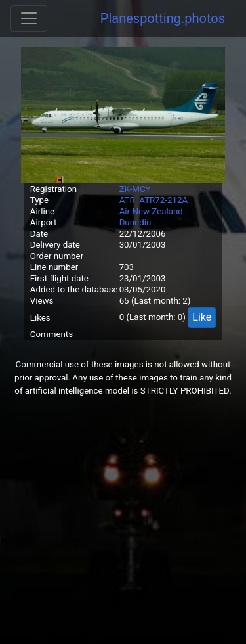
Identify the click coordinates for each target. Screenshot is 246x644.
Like (202, 317)
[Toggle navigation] (29, 18)
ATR (127, 200)
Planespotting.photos (163, 18)
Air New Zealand (151, 211)
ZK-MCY (135, 189)
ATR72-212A (163, 200)
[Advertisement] (123, 521)
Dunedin (135, 222)
